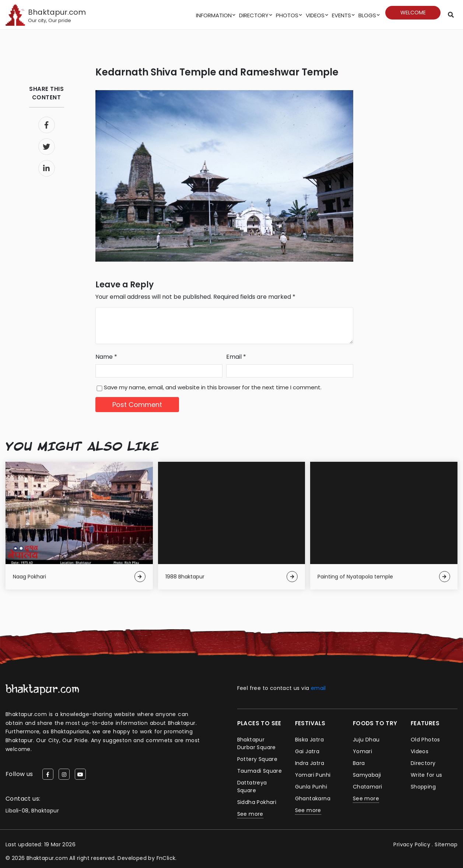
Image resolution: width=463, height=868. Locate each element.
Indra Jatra (310, 763)
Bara (359, 763)
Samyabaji (367, 775)
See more (250, 814)
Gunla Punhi (311, 787)
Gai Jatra (307, 751)
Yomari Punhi (313, 775)
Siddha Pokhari (257, 802)
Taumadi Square (260, 771)
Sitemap (446, 844)
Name (106, 357)
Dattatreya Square (252, 786)
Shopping (423, 787)
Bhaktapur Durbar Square (257, 743)
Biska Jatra (309, 740)
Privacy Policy (412, 844)
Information (214, 15)
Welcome (413, 13)
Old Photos (425, 740)
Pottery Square (257, 759)
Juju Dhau (366, 740)
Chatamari (368, 787)
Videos (315, 15)
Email (236, 357)
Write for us (427, 775)
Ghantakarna (313, 798)
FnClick (166, 858)
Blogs (367, 15)
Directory (254, 15)
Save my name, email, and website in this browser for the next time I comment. (213, 387)
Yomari (362, 751)
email (318, 688)
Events (341, 15)
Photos (287, 15)
